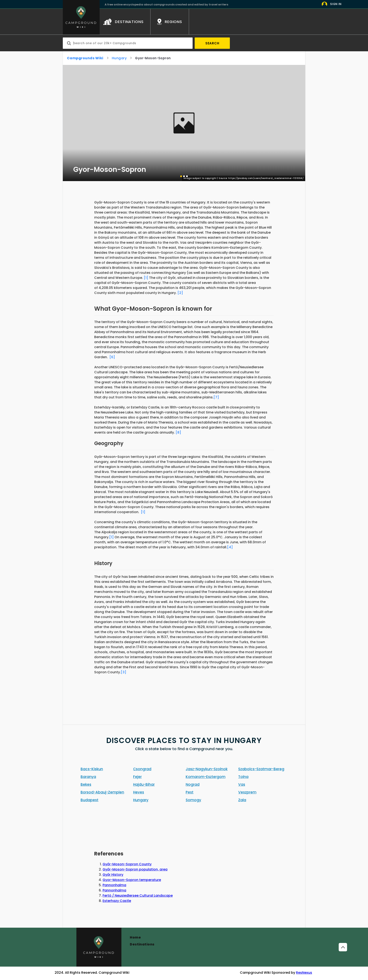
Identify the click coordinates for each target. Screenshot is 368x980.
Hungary (119, 58)
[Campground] (99, 947)
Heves (139, 792)
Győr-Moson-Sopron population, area (135, 869)
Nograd (193, 784)
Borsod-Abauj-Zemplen (102, 792)
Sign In (336, 4)
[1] (146, 278)
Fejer (137, 777)
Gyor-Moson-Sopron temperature (132, 880)
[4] (230, 547)
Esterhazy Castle (117, 901)
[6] (112, 357)
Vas (242, 784)
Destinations (142, 944)
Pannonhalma (114, 885)
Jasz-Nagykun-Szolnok (207, 769)
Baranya (88, 777)
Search (212, 43)
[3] (124, 672)
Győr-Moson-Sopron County (127, 864)
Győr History (113, 875)
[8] (178, 432)
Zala (242, 800)
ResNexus (304, 973)
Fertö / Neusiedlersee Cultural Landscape (138, 896)
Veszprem (247, 792)
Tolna (243, 777)
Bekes (86, 784)
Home (135, 937)
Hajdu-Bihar (144, 784)
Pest (190, 792)
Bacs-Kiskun (92, 769)
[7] (216, 397)
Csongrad (142, 769)
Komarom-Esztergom (206, 777)
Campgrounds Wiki (85, 58)
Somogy (193, 800)
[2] (180, 293)
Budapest (89, 800)
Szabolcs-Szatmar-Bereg (261, 769)
